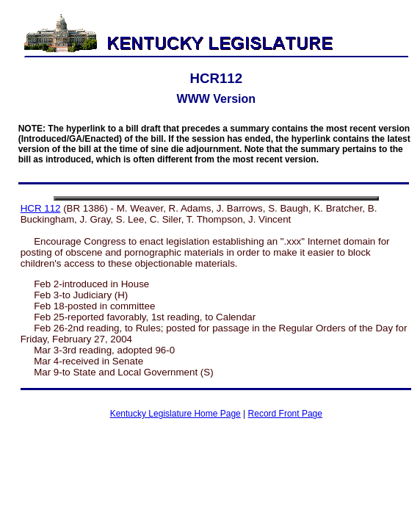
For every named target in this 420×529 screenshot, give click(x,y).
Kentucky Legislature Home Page (175, 414)
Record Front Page (285, 414)
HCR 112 (41, 208)
